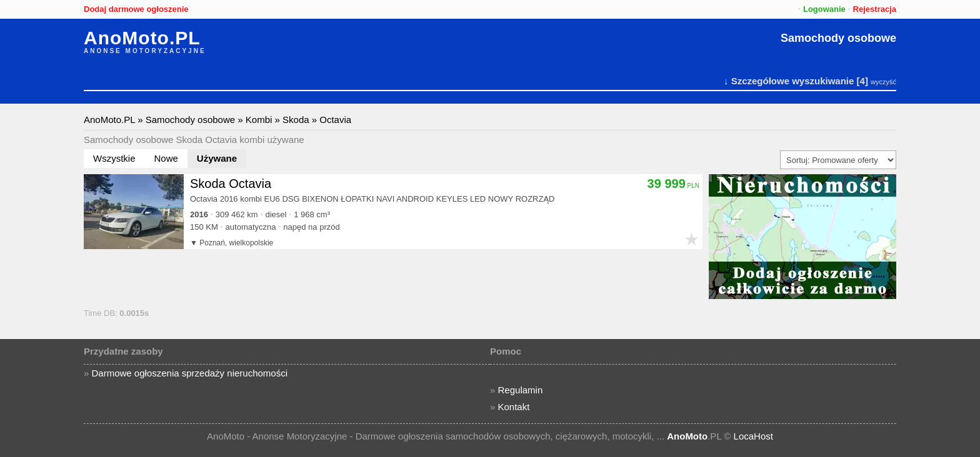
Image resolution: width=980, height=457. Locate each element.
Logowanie (824, 9)
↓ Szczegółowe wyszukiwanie (789, 81)
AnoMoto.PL (142, 38)
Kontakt (514, 407)
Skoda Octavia (231, 184)
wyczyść (883, 82)
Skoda (296, 120)
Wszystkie (114, 158)
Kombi (259, 120)
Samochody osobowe (838, 38)
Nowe (166, 158)
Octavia (335, 120)
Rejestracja (875, 9)
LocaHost (753, 436)
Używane (217, 158)
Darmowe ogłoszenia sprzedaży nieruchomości (190, 373)
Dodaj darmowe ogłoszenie (136, 9)
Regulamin (521, 390)
